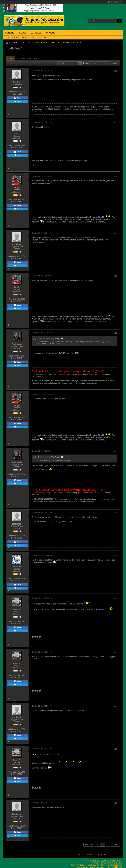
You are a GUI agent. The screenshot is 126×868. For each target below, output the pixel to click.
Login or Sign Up (113, 2)
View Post (62, 339)
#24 (116, 513)
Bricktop (17, 567)
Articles (36, 33)
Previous (89, 845)
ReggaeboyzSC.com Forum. (70, 43)
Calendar (42, 38)
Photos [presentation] (38, 58)
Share (18, 98)
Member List (28, 38)
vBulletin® (107, 863)
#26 (116, 598)
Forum (14, 43)
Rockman (17, 244)
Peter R (17, 609)
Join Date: (13, 92)
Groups (51, 33)
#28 (116, 706)
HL (17, 134)
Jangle (17, 188)
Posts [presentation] (10, 58)
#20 (116, 276)
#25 (116, 556)
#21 (116, 333)
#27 (116, 652)
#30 (116, 803)
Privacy (104, 855)
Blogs (23, 33)
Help (81, 855)
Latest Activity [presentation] (24, 58)
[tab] (10, 58)
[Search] (102, 21)
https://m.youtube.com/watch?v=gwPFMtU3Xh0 (52, 521)
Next (115, 845)
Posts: (14, 94)
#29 (116, 749)
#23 (116, 451)
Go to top (115, 855)
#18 (116, 177)
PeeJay (17, 82)
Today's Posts (13, 38)
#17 (116, 123)
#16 (116, 71)
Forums (10, 33)
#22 (116, 394)
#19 (116, 233)
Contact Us (91, 855)
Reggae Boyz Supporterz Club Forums (37, 43)
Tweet (18, 101)
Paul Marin (17, 344)
